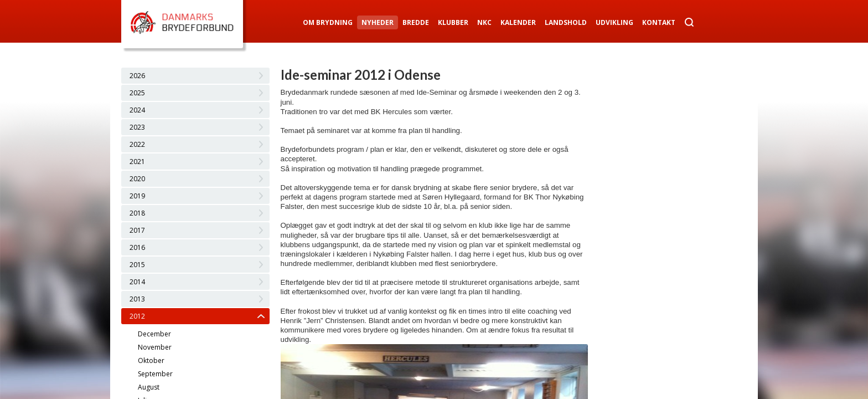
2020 (137, 179)
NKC (484, 22)
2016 (137, 247)
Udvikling (614, 22)
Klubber (453, 22)
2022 (137, 144)
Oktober (151, 360)
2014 (137, 282)
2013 (137, 299)
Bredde (416, 22)
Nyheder (378, 22)
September (155, 374)
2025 (137, 93)
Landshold (566, 22)
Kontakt (659, 22)
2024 (137, 110)
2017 (137, 230)
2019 (137, 196)
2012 (137, 316)
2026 (137, 76)
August (149, 387)
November (155, 347)
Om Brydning (328, 22)
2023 (137, 127)
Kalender (518, 22)
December (154, 334)
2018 (137, 213)
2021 (137, 162)
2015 (137, 265)
